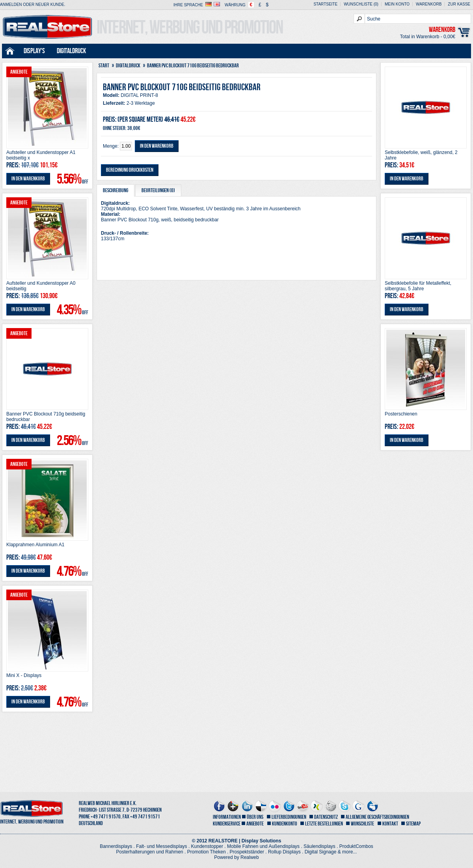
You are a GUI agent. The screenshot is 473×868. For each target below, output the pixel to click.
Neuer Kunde (50, 5)
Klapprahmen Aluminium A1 (35, 545)
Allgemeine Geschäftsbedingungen (377, 817)
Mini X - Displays (24, 675)
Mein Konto (397, 4)
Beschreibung (115, 190)
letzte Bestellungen (324, 824)
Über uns (255, 817)
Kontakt (390, 824)
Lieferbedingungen (289, 817)
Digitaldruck (71, 51)
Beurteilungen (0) (158, 190)
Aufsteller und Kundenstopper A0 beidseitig (41, 286)
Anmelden (11, 5)
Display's (34, 51)
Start (104, 66)
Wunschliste (362, 824)
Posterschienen (401, 414)
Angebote (255, 824)
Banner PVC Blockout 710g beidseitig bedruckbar (46, 417)
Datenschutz (326, 817)
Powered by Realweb (236, 857)
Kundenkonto (285, 824)
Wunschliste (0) (361, 4)
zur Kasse (459, 4)
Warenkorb (429, 4)
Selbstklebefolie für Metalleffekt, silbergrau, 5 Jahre (418, 286)
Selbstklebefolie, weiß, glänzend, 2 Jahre (421, 155)
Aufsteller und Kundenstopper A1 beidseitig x (41, 155)
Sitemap (413, 824)
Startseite (325, 4)
